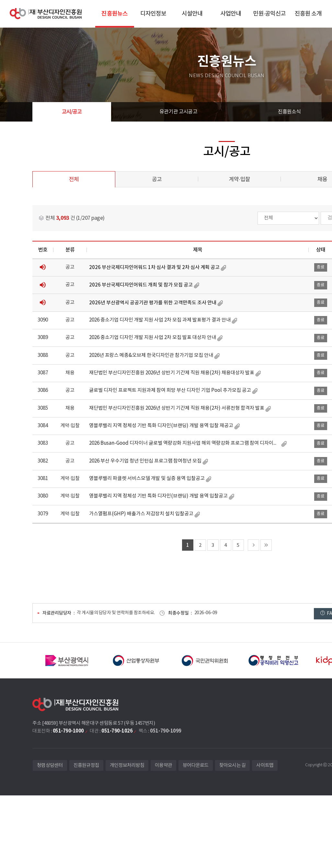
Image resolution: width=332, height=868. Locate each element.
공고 (157, 180)
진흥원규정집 (86, 765)
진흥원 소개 (308, 14)
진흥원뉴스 (114, 14)
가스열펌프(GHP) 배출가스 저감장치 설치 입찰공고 (141, 514)
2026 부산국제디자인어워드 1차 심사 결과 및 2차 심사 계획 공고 (154, 267)
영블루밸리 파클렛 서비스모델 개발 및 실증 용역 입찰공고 (147, 479)
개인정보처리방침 (127, 765)
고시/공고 (72, 112)
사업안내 (231, 14)
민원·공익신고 (269, 14)
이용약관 (163, 765)
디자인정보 (153, 14)
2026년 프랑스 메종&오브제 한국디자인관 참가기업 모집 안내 (151, 355)
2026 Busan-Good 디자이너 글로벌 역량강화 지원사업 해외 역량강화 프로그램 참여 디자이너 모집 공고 (184, 443)
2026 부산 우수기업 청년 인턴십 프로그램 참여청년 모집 (145, 461)
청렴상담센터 (50, 765)
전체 (74, 180)
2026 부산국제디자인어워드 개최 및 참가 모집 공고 (141, 285)
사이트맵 (265, 765)
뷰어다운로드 (196, 765)
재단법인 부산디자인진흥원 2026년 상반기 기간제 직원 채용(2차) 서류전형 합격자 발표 (177, 408)
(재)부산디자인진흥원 (46, 14)
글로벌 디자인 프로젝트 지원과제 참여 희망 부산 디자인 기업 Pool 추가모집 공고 (170, 390)
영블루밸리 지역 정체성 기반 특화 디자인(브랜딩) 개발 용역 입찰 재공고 (161, 426)
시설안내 (192, 14)
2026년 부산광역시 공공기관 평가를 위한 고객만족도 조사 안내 (153, 303)
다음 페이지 (253, 545)
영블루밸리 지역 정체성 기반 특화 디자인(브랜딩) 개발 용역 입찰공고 (158, 496)
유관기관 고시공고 (178, 112)
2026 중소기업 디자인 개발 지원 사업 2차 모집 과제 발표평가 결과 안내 (160, 320)
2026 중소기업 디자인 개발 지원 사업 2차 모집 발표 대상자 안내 (153, 338)
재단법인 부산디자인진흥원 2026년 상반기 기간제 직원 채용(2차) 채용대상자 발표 (172, 373)
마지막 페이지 (266, 545)
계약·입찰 (239, 180)
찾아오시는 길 (233, 765)
